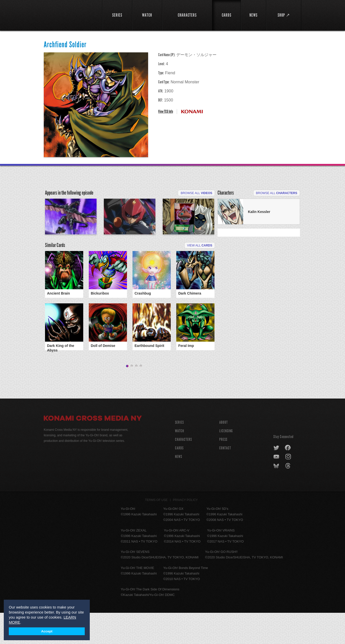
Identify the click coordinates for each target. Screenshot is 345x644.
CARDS (179, 479)
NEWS (179, 488)
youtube (277, 488)
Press (223, 471)
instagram (289, 488)
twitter (276, 479)
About (224, 454)
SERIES (179, 454)
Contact (225, 479)
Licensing (226, 462)
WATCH (180, 462)
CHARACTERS (183, 471)
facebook (288, 479)
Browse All (196, 193)
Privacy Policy (185, 531)
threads (289, 497)
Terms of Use (156, 531)
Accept (47, 631)
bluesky (277, 497)
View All (200, 278)
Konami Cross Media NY (93, 450)
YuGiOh (70, 14)
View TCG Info (166, 111)
